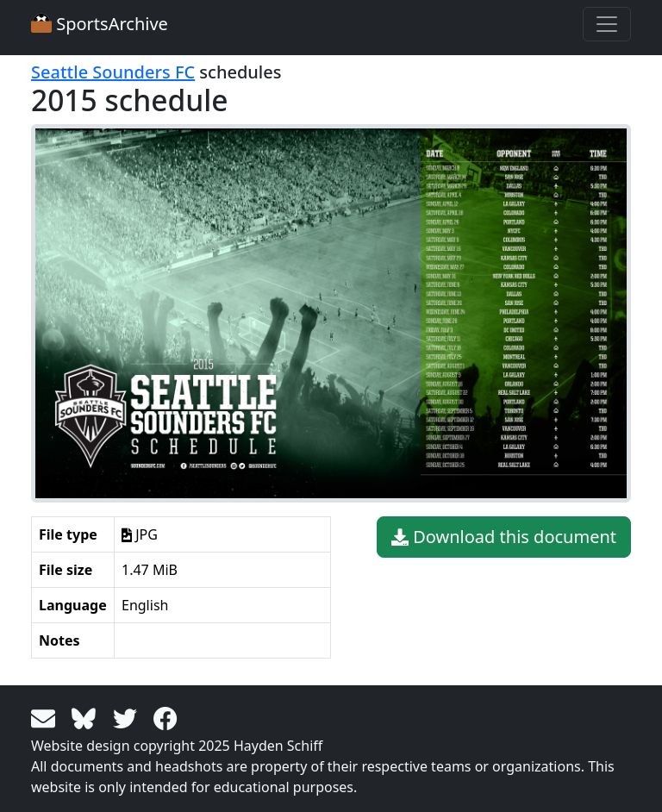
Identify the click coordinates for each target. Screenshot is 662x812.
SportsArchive (100, 24)
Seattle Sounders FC (113, 72)
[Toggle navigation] (607, 24)
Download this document (504, 537)
